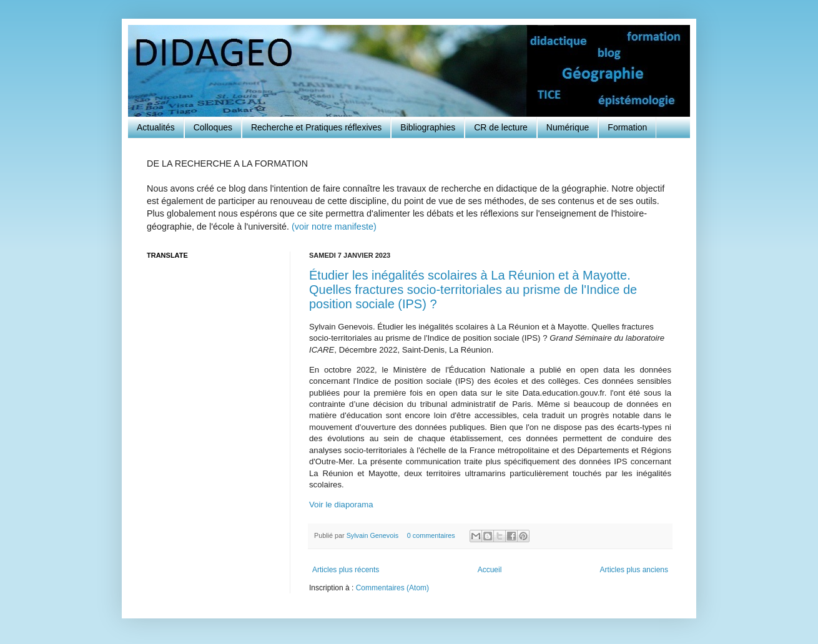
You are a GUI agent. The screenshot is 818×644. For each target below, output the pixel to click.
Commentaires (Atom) (392, 588)
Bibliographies (428, 127)
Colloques (213, 127)
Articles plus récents (346, 570)
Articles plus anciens (634, 570)
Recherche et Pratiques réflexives (316, 127)
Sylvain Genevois (373, 535)
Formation (627, 127)
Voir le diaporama (341, 505)
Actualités (156, 127)
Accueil (490, 570)
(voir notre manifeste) (334, 227)
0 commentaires (431, 535)
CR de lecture (501, 127)
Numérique (568, 127)
